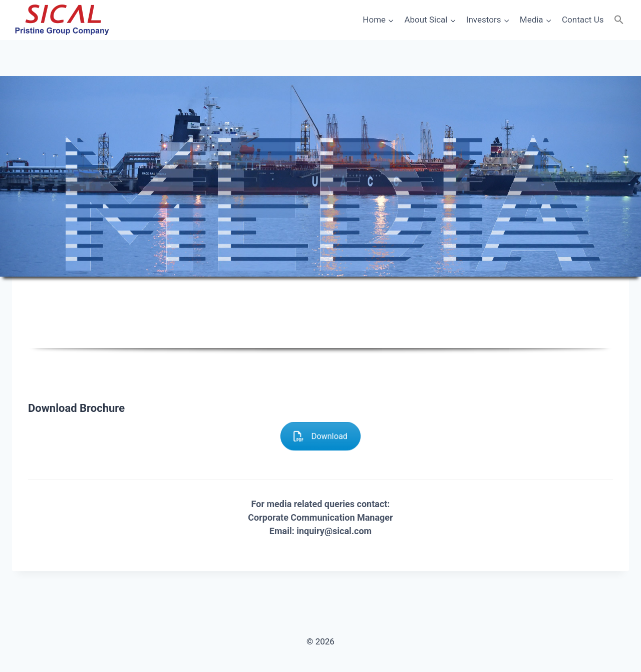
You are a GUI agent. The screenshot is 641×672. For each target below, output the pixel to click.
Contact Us (583, 20)
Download (320, 436)
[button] (619, 20)
